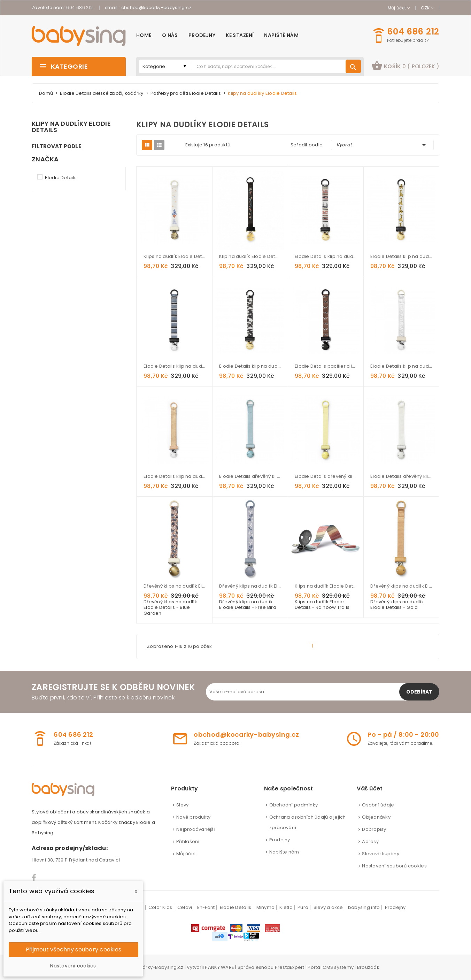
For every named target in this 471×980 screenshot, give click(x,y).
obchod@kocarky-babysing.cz (156, 7)
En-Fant (206, 907)
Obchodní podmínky (294, 805)
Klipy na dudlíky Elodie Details (71, 127)
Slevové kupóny (381, 854)
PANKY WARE (219, 967)
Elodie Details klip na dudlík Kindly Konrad (401, 256)
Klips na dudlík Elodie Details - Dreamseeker (174, 256)
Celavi (185, 907)
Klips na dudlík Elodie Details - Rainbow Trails (326, 586)
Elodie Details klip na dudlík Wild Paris (250, 366)
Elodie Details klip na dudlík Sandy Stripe (174, 366)
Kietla (286, 907)
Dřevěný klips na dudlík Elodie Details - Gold (401, 586)
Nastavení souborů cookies (394, 866)
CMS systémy (338, 967)
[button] (405, 66)
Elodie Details (61, 178)
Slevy (182, 805)
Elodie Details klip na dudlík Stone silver (401, 366)
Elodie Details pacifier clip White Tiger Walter (326, 366)
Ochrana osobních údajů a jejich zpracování (308, 822)
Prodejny (280, 840)
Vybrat (383, 145)
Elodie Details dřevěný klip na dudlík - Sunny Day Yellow (326, 476)
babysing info (364, 907)
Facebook (34, 878)
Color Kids (160, 907)
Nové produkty (193, 817)
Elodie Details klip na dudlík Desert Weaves (326, 256)
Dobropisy (374, 829)
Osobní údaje (378, 805)
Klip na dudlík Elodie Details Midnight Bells (250, 256)
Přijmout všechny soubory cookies (74, 950)
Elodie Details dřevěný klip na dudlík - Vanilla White (401, 476)
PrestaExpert (290, 967)
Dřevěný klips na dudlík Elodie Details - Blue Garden (174, 586)
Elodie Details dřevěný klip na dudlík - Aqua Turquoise (250, 476)
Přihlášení (188, 841)
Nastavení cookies (73, 966)
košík (405, 66)
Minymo (266, 907)
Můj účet (186, 854)
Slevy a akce (328, 907)
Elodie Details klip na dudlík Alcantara (174, 476)
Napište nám (284, 852)
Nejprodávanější (196, 829)
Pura (303, 907)
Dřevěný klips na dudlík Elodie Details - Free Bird (250, 586)
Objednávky (376, 817)
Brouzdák (368, 967)
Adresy (370, 841)
